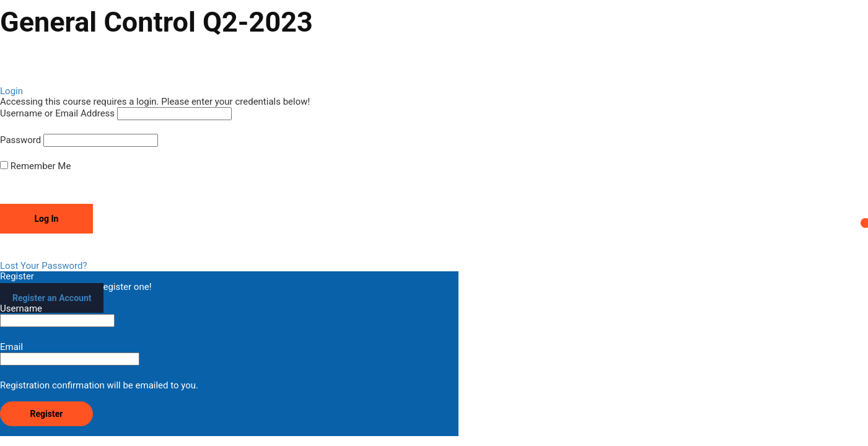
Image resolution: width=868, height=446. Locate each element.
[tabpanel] (434, 60)
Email (70, 354)
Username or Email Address (57, 114)
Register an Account (52, 298)
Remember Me (35, 166)
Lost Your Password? (44, 266)
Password (20, 140)
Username (57, 315)
